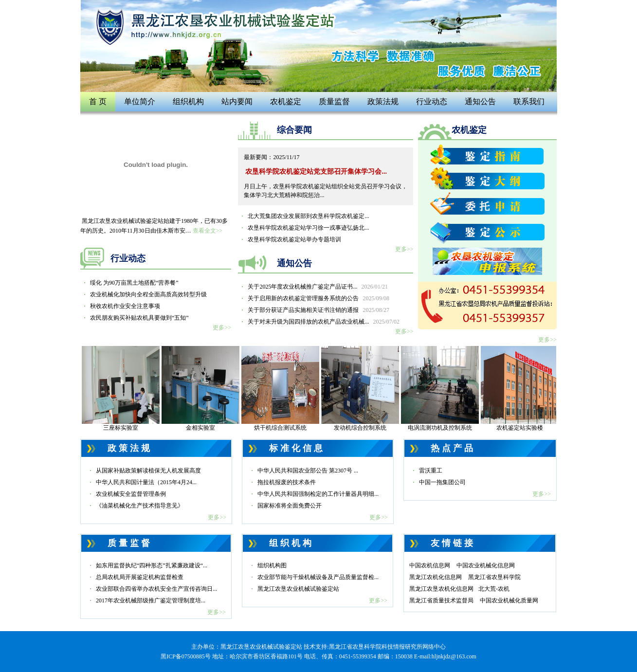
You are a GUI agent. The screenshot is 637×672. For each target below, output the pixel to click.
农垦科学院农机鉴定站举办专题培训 (294, 239)
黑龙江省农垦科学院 (494, 577)
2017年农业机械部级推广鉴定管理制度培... (151, 600)
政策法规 (383, 101)
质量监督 (334, 101)
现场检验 (121, 346)
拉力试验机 (520, 346)
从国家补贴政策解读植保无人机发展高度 (148, 471)
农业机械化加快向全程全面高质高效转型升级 (148, 294)
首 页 (98, 101)
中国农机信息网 (430, 565)
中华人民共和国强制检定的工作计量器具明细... (318, 494)
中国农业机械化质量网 (509, 600)
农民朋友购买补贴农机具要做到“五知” (139, 318)
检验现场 (360, 346)
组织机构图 (272, 565)
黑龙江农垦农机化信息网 (441, 589)
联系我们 (529, 101)
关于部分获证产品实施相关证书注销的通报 (318, 310)
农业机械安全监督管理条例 (131, 494)
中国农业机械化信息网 (486, 565)
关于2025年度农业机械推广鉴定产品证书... (318, 287)
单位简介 (140, 101)
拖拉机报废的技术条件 (287, 482)
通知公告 (480, 101)
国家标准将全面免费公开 (290, 506)
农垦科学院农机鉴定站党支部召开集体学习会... (316, 172)
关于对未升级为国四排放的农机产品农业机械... (324, 322)
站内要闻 (237, 101)
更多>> (222, 327)
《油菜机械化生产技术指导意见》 (140, 506)
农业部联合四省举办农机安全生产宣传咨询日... (156, 589)
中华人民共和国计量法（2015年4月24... (146, 482)
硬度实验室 (440, 346)
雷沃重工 (431, 471)
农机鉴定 (286, 101)
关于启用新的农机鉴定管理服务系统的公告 (318, 298)
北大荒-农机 (494, 589)
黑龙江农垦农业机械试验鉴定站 (298, 589)
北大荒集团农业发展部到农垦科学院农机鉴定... (308, 216)
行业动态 (432, 101)
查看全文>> (208, 231)
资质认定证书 (280, 346)
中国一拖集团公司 (442, 482)
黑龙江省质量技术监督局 (441, 600)
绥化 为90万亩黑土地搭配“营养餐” (134, 283)
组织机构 (188, 101)
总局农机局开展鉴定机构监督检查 (140, 577)
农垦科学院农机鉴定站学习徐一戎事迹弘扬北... (308, 228)
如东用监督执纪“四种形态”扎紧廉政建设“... (152, 565)
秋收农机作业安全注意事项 (125, 306)
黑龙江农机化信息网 (436, 577)
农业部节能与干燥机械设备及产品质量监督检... (318, 577)
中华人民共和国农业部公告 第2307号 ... (308, 471)
